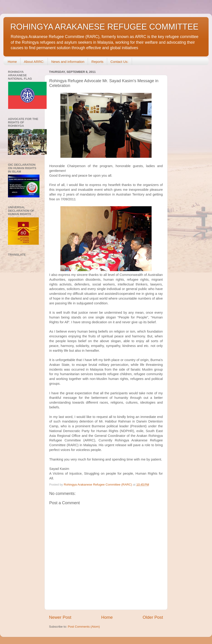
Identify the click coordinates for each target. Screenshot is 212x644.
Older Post (153, 617)
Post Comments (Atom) (84, 627)
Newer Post (60, 617)
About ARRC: (34, 62)
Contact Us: (119, 62)
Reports (97, 62)
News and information (68, 62)
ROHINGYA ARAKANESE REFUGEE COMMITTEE (104, 27)
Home (12, 62)
